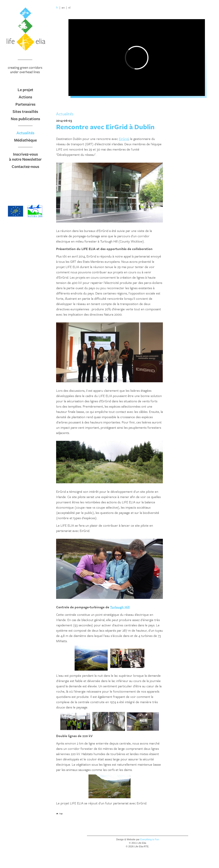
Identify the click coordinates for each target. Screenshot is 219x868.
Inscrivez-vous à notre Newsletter (25, 157)
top (61, 813)
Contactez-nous (25, 166)
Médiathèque (25, 140)
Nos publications (25, 119)
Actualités (25, 133)
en (63, 7)
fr (57, 7)
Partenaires (25, 104)
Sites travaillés (25, 111)
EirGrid (124, 139)
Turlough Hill (120, 607)
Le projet (25, 90)
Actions (25, 97)
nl (69, 7)
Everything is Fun (150, 839)
